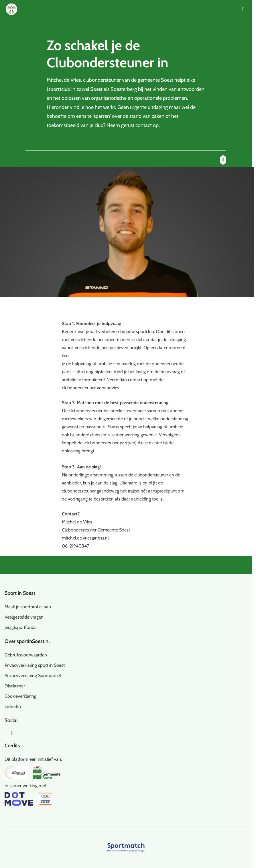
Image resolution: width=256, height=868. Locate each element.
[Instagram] (12, 733)
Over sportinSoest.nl (27, 641)
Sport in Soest (20, 593)
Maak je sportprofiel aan (28, 607)
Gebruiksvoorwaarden (26, 655)
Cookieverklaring (20, 696)
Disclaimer (15, 686)
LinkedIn (13, 706)
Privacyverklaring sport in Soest (35, 665)
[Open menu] (243, 9)
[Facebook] (6, 733)
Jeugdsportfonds (20, 627)
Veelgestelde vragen (24, 617)
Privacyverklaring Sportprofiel (33, 676)
